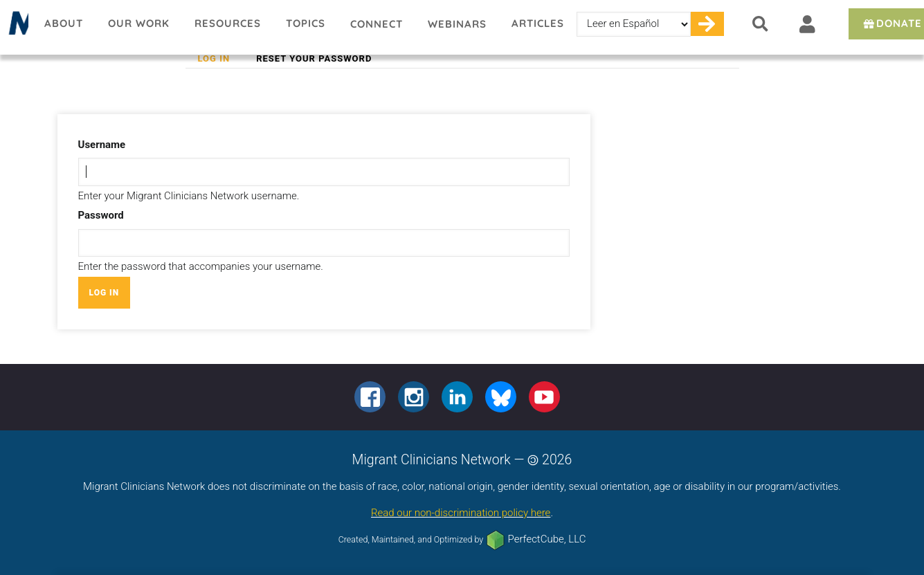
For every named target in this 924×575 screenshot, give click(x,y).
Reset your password (314, 58)
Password (101, 215)
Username (102, 145)
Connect (377, 24)
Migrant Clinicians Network (16, 27)
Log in (220, 59)
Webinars (457, 24)
